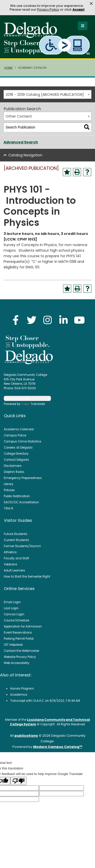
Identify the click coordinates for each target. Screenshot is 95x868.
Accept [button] (79, 10)
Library (9, 484)
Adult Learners (14, 570)
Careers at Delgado (18, 448)
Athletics (10, 552)
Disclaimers (13, 466)
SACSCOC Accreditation (21, 502)
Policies (9, 490)
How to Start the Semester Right (27, 577)
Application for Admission (23, 626)
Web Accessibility (17, 663)
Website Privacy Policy (20, 657)
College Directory (16, 454)
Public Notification (17, 496)
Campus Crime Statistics (23, 441)
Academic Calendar (19, 429)
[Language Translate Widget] (27, 398)
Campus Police (15, 435)
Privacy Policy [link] (48, 10)
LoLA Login (11, 608)
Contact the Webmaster (22, 651)
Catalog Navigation (25, 155)
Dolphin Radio (14, 472)
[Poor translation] (18, 781)
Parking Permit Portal (19, 639)
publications (26, 736)
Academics (19, 695)
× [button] (91, 4)
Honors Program (22, 689)
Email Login (12, 602)
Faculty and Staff (16, 558)
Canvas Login (14, 614)
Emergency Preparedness (23, 478)
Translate (33, 404)
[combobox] (48, 94)
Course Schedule (16, 620)
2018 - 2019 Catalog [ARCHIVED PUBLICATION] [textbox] (45, 95)
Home (8, 68)
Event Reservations (18, 633)
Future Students (16, 534)
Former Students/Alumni (22, 546)
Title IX (8, 508)
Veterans (11, 564)
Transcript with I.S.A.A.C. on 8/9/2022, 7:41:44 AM (45, 701)
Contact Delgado (16, 460)
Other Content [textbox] (19, 116)
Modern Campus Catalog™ (58, 747)
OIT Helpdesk (13, 645)
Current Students (16, 540)
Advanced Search (21, 142)
